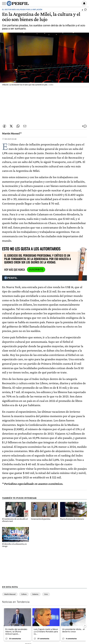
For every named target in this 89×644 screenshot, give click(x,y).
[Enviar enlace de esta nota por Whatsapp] (18, 126)
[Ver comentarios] (84, 10)
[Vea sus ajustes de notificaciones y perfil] (84, 3)
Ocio (46, 594)
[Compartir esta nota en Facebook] (4, 126)
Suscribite (36, 270)
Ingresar (78, 3)
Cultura (24, 594)
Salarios (35, 594)
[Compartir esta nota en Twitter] (11, 126)
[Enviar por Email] (25, 126)
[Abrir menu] (4, 4)
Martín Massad (10, 594)
